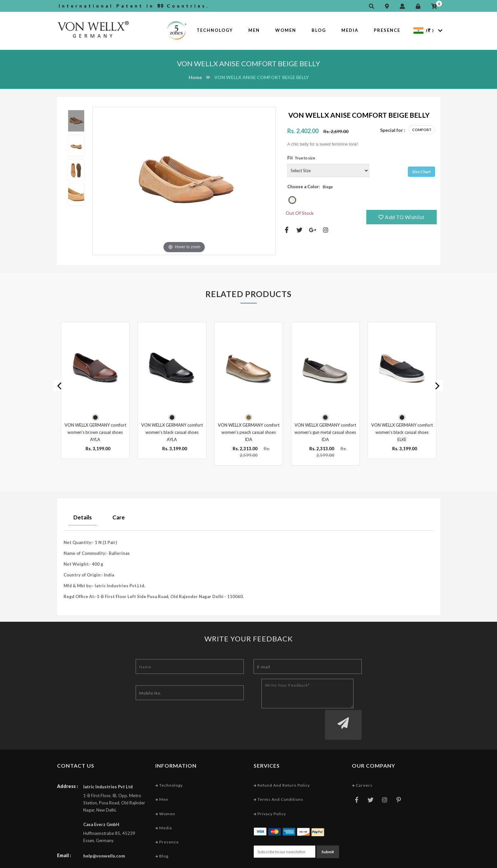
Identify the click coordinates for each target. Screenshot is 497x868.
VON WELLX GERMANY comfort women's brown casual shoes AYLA (95, 431)
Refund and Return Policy (282, 759)
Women (286, 30)
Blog (319, 30)
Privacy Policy (270, 787)
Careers (362, 759)
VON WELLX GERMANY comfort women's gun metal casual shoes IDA (325, 431)
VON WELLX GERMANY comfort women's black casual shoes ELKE (402, 431)
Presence (387, 30)
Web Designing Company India (408, 861)
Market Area (170, 844)
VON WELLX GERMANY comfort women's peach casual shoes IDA (249, 431)
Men (254, 30)
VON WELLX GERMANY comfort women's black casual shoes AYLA (172, 431)
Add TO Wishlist (402, 217)
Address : (67, 760)
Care (119, 516)
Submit (328, 825)
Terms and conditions (278, 773)
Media (350, 30)
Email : (64, 829)
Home (195, 77)
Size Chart (421, 172)
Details (83, 516)
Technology (215, 30)
